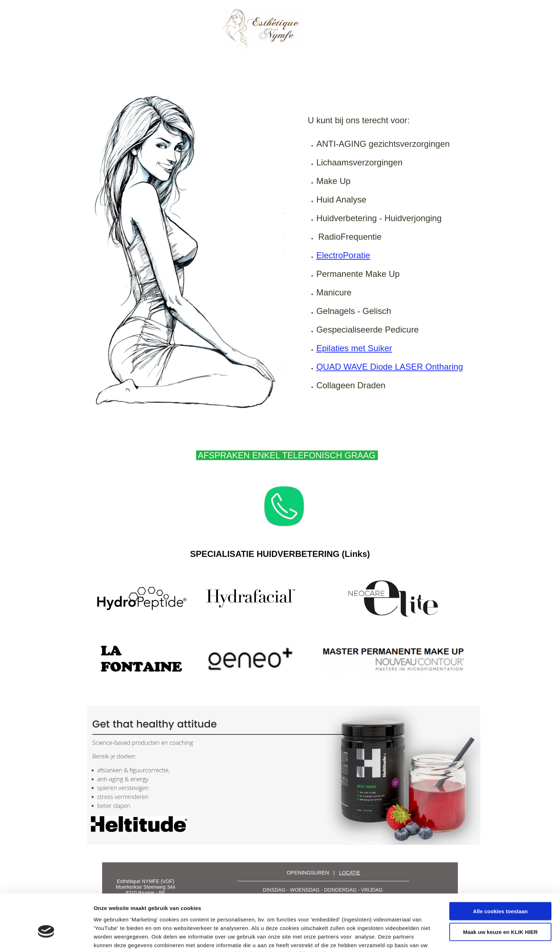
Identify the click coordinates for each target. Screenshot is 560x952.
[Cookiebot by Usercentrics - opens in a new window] (46, 938)
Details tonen (386, 938)
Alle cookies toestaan (500, 872)
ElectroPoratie (343, 255)
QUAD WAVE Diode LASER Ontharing (390, 367)
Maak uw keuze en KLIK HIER (500, 893)
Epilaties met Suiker (354, 348)
